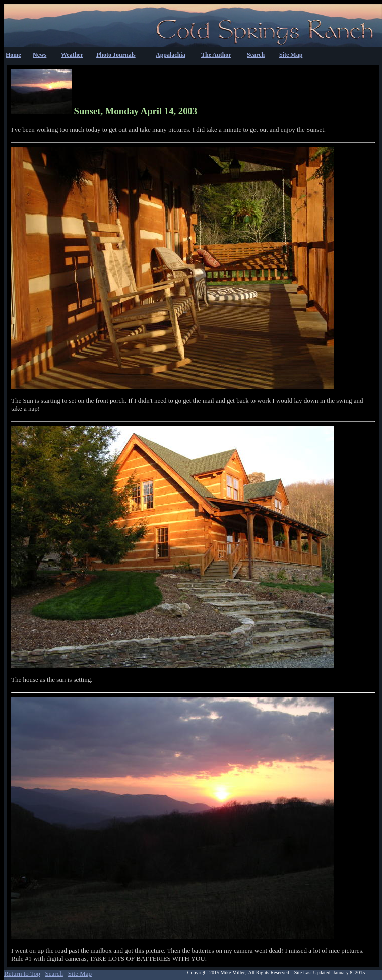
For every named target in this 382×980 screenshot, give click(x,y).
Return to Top (22, 974)
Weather (72, 55)
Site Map (291, 55)
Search (256, 55)
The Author (216, 55)
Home (13, 55)
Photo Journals (116, 55)
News (40, 55)
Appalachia (171, 55)
